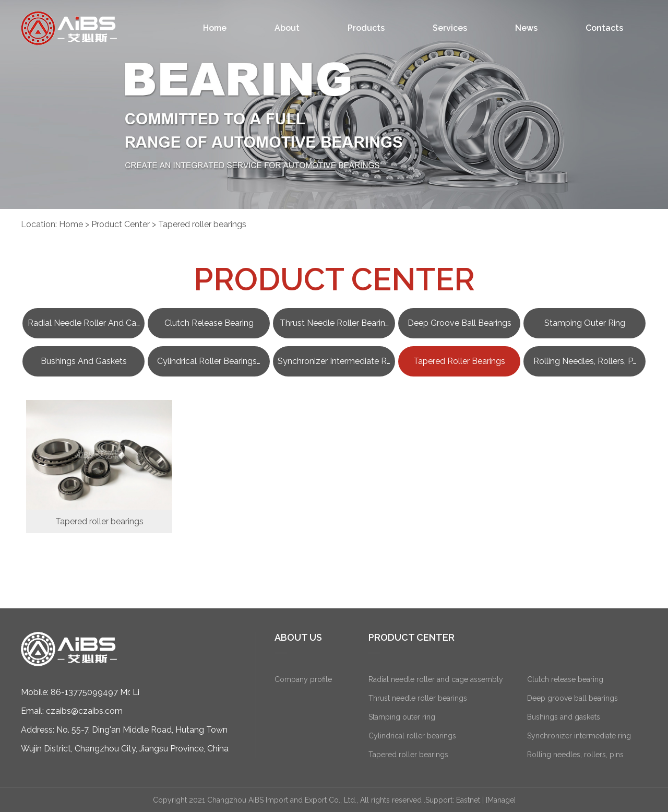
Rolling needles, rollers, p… (585, 361)
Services (450, 28)
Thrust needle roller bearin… (334, 323)
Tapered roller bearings (202, 224)
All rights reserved (391, 800)
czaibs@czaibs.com (84, 711)
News (526, 28)
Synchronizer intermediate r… (334, 361)
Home (215, 28)
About (287, 28)
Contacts (604, 28)
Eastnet (468, 800)
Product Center (121, 224)
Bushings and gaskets (84, 361)
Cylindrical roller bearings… (209, 361)
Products (366, 28)
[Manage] (501, 800)
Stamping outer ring (585, 323)
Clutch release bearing (209, 323)
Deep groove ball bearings (460, 323)
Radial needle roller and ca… (84, 323)
